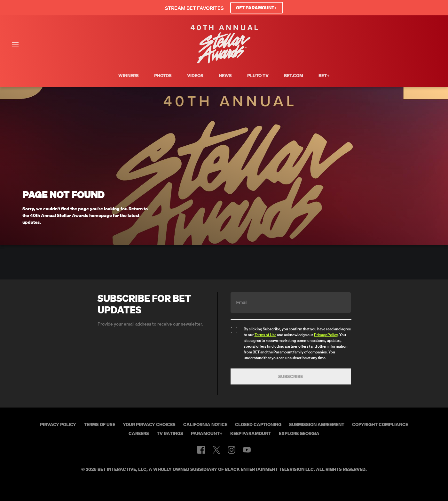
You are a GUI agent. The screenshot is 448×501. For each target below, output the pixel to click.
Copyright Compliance (380, 424)
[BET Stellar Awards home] (224, 61)
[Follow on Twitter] (216, 450)
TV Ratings (170, 433)
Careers (139, 433)
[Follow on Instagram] (232, 450)
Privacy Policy (326, 335)
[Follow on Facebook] (201, 450)
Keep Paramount (251, 433)
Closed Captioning (258, 424)
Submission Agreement (317, 424)
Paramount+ (207, 433)
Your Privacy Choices (149, 424)
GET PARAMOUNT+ (257, 8)
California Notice (205, 424)
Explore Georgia (299, 433)
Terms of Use (265, 335)
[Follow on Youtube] (247, 450)
